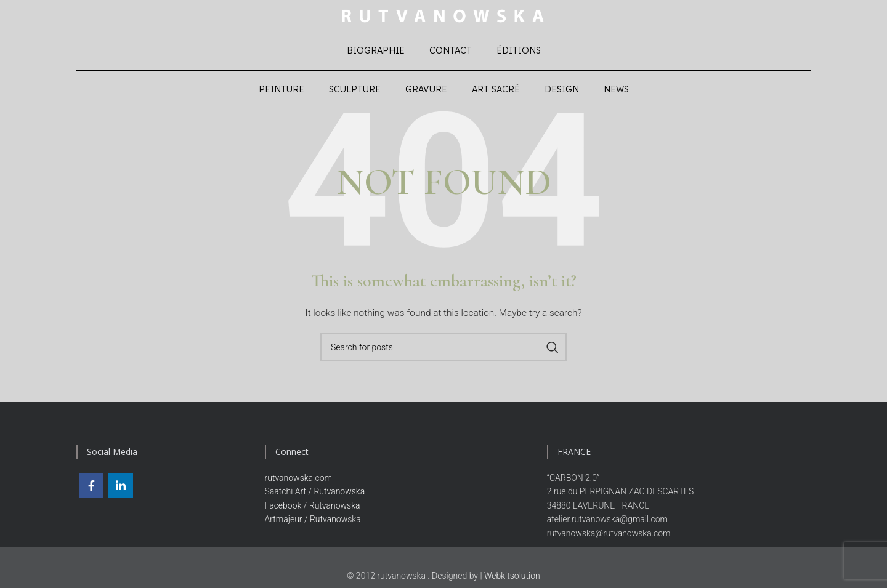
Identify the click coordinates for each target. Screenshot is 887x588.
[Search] (443, 350)
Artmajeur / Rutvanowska (313, 522)
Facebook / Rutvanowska (313, 509)
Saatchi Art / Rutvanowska (315, 494)
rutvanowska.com (298, 481)
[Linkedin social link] (121, 489)
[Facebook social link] (91, 489)
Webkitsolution (512, 579)
